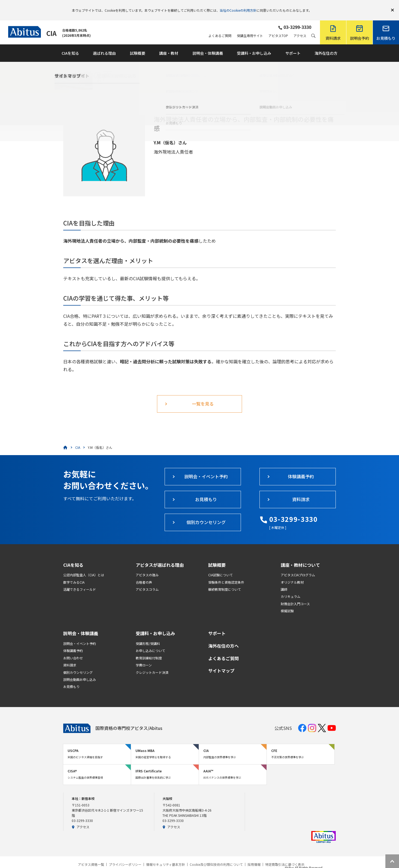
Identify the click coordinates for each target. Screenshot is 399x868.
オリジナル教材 (292, 574)
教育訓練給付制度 (149, 650)
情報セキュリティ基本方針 (166, 857)
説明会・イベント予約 (80, 636)
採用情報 (254, 857)
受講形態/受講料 (148, 636)
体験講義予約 (73, 643)
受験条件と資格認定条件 (226, 574)
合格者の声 (144, 574)
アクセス (300, 28)
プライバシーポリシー (125, 857)
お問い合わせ (73, 650)
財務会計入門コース (295, 596)
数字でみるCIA (74, 574)
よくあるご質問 (220, 28)
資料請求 (70, 657)
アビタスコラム (147, 581)
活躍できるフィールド (80, 581)
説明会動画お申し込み (80, 671)
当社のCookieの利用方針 (238, 6)
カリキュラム (291, 588)
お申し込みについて (150, 643)
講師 (284, 581)
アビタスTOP (278, 28)
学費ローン (144, 657)
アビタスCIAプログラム (298, 567)
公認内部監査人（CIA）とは (84, 567)
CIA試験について (220, 567)
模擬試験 (287, 603)
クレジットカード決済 (152, 664)
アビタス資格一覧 (91, 857)
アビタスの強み (147, 567)
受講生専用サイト (250, 28)
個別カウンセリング (78, 664)
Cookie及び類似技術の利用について (216, 857)
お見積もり (71, 679)
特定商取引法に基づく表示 (285, 857)
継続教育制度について (225, 581)
